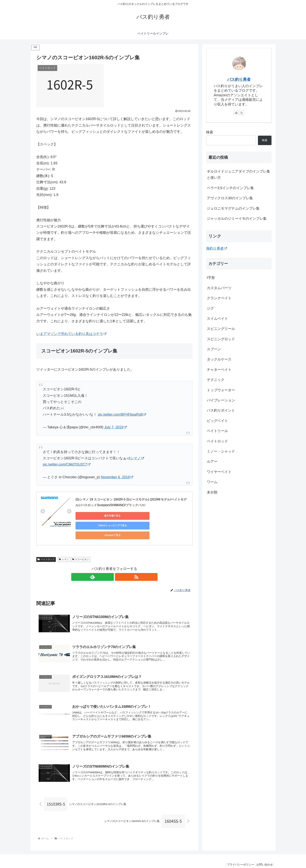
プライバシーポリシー (238, 856)
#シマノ (136, 458)
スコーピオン (81, 545)
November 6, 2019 (117, 477)
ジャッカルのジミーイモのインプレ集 (237, 219)
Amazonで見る (167, 516)
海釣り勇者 (217, 248)
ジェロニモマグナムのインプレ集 (233, 208)
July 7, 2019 (115, 427)
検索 (210, 132)
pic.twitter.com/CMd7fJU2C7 (67, 464)
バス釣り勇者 (239, 79)
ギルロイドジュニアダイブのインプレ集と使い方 (238, 174)
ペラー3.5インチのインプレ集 (230, 188)
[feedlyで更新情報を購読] (110, 563)
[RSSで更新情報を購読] (119, 563)
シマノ (64, 545)
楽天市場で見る (93, 516)
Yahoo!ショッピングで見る (130, 516)
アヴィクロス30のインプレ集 (230, 198)
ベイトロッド (46, 545)
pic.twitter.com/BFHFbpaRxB (122, 415)
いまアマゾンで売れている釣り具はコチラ (71, 334)
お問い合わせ (264, 856)
